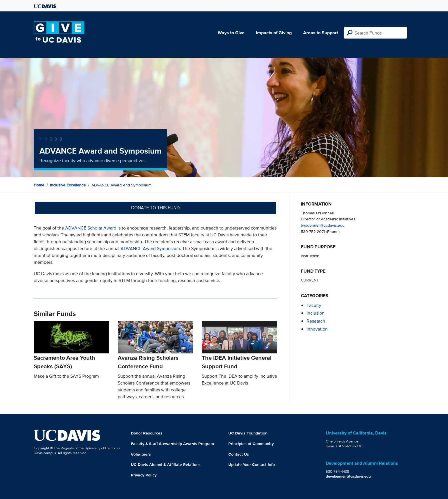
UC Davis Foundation (248, 433)
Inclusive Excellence (68, 185)
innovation (317, 329)
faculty (314, 305)
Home (39, 185)
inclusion (316, 313)
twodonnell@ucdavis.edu (323, 225)
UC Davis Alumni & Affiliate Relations (166, 464)
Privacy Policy (144, 475)
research (316, 321)
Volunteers (141, 454)
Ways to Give (231, 33)
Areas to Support (321, 33)
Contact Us (239, 454)
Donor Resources (147, 433)
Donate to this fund (155, 208)
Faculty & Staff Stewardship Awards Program (172, 444)
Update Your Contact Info (252, 464)
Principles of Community (251, 444)
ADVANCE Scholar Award (91, 228)
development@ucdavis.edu (348, 476)
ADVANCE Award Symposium (150, 249)
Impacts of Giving (274, 33)
